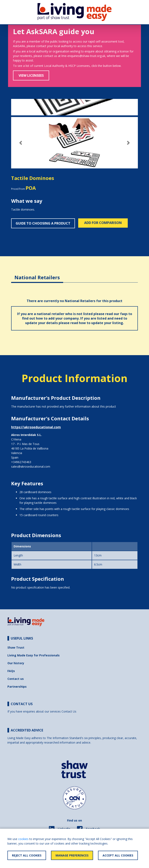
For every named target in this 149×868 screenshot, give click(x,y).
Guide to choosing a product (43, 223)
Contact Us (69, 711)
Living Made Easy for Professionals (34, 655)
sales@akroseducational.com (31, 466)
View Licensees (31, 75)
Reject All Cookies (27, 855)
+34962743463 (21, 462)
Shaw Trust (16, 647)
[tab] (37, 274)
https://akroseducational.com (36, 427)
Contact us (16, 679)
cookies (23, 839)
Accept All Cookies (118, 855)
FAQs (11, 671)
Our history (16, 663)
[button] (21, 143)
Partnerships (17, 687)
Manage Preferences (72, 855)
